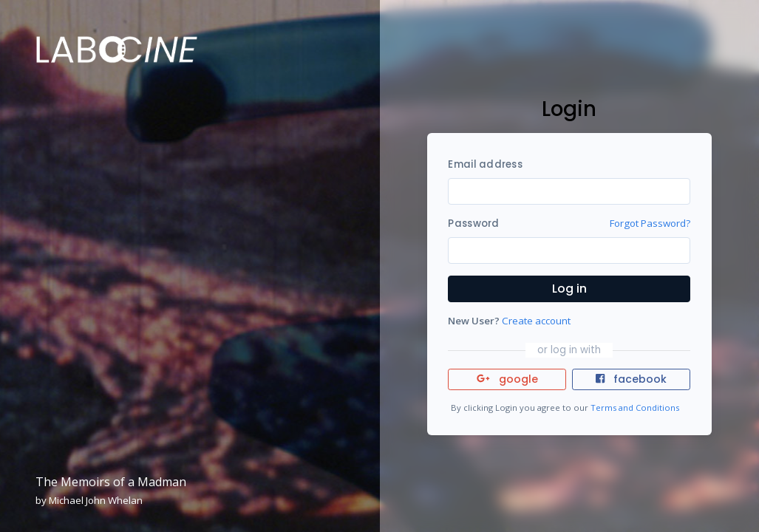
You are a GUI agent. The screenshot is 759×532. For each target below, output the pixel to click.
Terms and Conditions (635, 407)
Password (473, 224)
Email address (485, 164)
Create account (536, 321)
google (507, 379)
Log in (569, 289)
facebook (631, 379)
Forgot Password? (650, 223)
